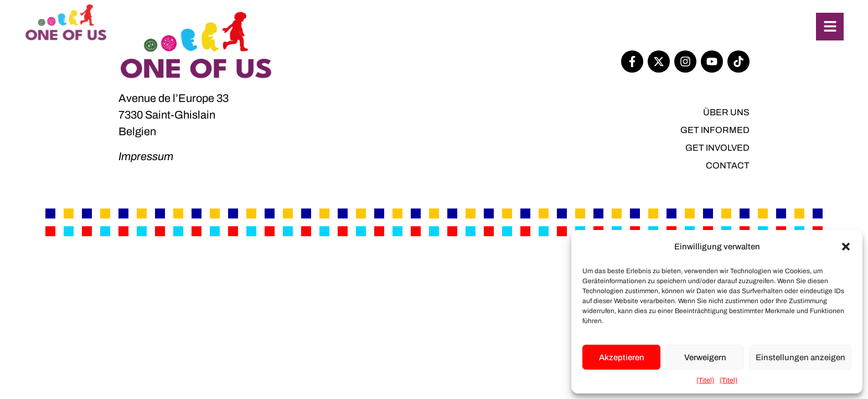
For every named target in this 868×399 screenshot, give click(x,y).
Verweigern (705, 357)
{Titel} (705, 380)
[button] (846, 247)
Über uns (726, 112)
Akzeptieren (622, 357)
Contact (728, 165)
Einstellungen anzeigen (800, 357)
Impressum (146, 156)
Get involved (717, 148)
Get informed (715, 130)
